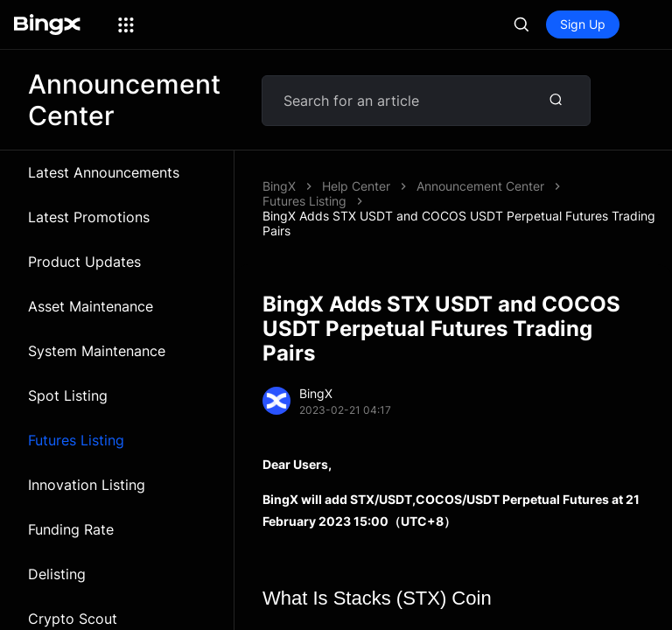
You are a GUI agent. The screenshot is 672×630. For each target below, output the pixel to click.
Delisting (57, 574)
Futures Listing (76, 440)
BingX (279, 186)
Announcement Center (480, 186)
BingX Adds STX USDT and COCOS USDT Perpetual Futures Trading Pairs (459, 223)
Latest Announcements (104, 172)
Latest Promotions (89, 217)
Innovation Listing (87, 485)
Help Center (356, 186)
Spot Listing (68, 395)
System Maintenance (97, 351)
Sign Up (583, 24)
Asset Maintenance (91, 306)
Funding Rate (71, 529)
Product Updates (84, 262)
